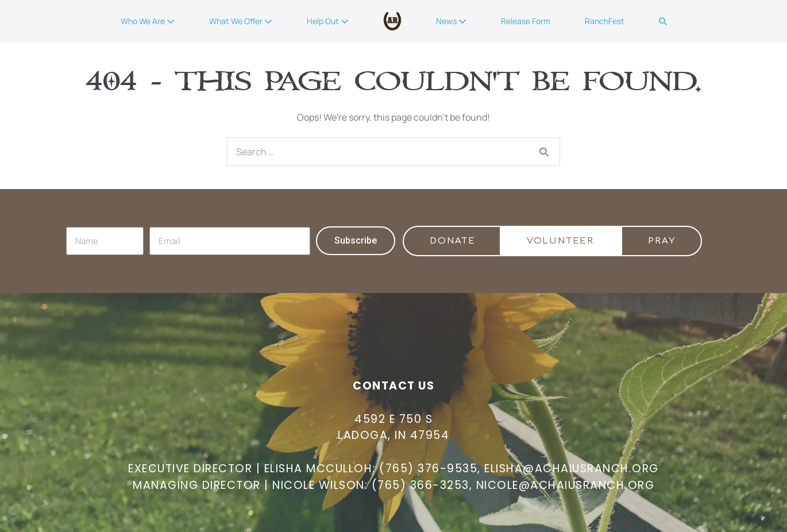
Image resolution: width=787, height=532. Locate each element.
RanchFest (605, 21)
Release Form (526, 21)
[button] (663, 21)
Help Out (328, 21)
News (451, 21)
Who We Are (148, 21)
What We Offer (241, 21)
